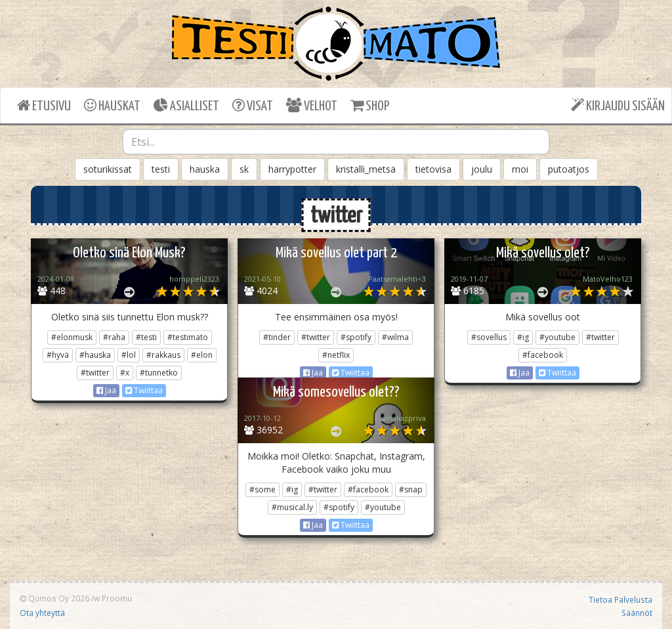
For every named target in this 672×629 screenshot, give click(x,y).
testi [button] (161, 169)
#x (125, 373)
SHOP (370, 105)
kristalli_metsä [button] (366, 169)
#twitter (95, 373)
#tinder (277, 337)
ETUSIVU (44, 105)
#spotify (356, 337)
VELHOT (312, 105)
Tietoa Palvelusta (620, 599)
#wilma (395, 337)
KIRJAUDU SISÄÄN (618, 105)
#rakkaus (163, 355)
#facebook (543, 355)
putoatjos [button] (569, 169)
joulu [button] (482, 169)
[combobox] (336, 142)
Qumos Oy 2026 (54, 598)
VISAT (253, 105)
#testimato (188, 337)
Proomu (117, 598)
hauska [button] (205, 169)
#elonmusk (72, 337)
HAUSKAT (112, 105)
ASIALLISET (186, 105)
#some (262, 489)
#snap (411, 489)
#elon (202, 355)
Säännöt (637, 613)
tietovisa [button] (433, 169)
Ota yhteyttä (42, 613)
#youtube (557, 337)
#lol (129, 355)
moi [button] (520, 169)
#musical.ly (292, 507)
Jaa (106, 390)
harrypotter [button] (292, 169)
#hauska (95, 355)
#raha (114, 337)
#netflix (336, 355)
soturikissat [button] (108, 169)
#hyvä (58, 355)
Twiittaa (144, 390)
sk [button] (244, 169)
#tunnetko (159, 373)
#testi (146, 337)
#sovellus (489, 337)
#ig (523, 337)
